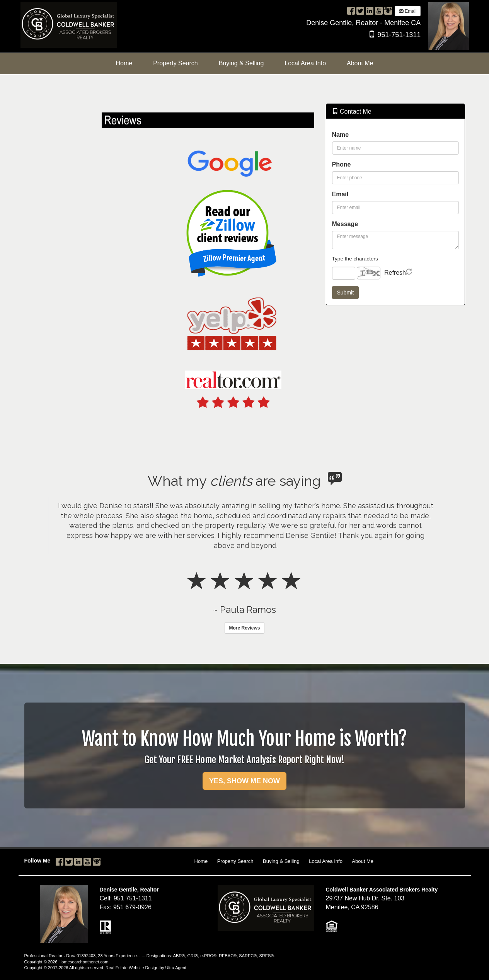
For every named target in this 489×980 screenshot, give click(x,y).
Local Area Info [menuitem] (305, 63)
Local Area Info (326, 861)
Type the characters (355, 259)
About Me (363, 861)
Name (341, 135)
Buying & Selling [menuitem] (241, 63)
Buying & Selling (281, 861)
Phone (342, 164)
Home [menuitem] (124, 63)
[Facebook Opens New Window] (351, 11)
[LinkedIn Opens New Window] (370, 11)
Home (201, 861)
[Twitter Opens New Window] (360, 11)
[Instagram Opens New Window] (388, 11)
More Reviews (244, 628)
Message (345, 224)
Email (408, 11)
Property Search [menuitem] (175, 63)
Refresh (395, 273)
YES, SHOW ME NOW (244, 781)
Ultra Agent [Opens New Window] (175, 968)
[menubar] (244, 64)
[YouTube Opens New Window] (379, 11)
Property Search (235, 861)
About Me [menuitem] (360, 63)
